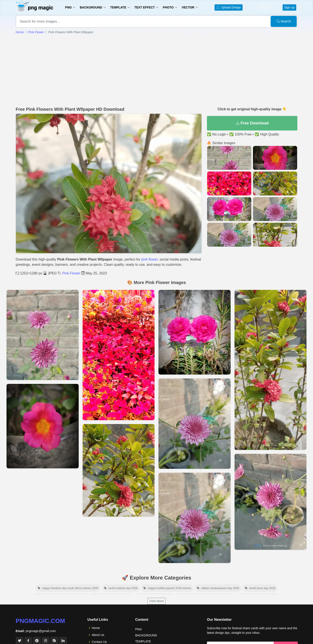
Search (284, 21)
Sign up (289, 7)
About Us (98, 635)
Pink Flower (36, 32)
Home (20, 32)
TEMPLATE (143, 641)
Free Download (252, 123)
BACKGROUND (146, 635)
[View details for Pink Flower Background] (119, 355)
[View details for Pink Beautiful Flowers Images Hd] (195, 424)
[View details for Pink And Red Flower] (43, 426)
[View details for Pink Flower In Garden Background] (195, 332)
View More (156, 601)
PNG (138, 629)
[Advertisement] (156, 71)
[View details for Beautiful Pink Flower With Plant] (271, 502)
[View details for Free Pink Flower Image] (119, 470)
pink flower (150, 259)
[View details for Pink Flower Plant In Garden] (271, 370)
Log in (264, 7)
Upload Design (229, 7)
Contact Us (99, 642)
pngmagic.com (40, 621)
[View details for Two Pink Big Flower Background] (43, 335)
